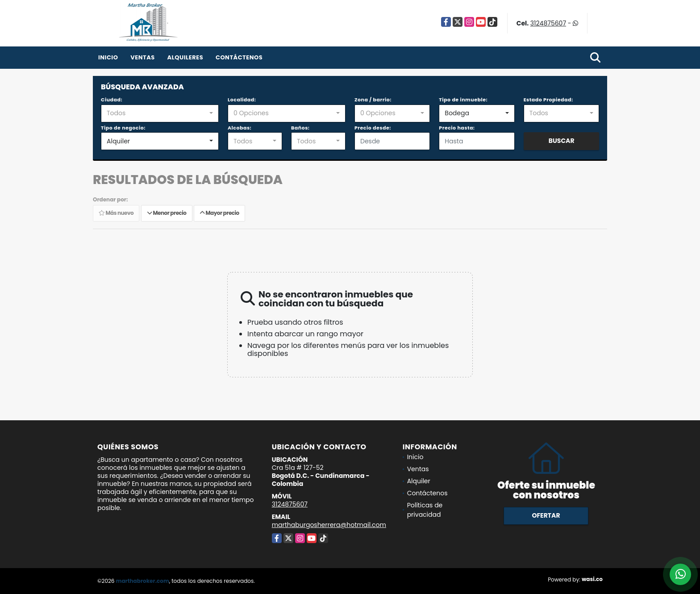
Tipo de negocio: (123, 128)
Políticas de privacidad (425, 510)
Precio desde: (373, 128)
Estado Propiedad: (548, 100)
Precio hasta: (457, 128)
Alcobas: (240, 128)
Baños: (300, 128)
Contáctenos (239, 57)
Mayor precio (219, 213)
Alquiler (419, 481)
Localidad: (242, 100)
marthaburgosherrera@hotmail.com (329, 525)
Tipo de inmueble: (463, 100)
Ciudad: (112, 100)
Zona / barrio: (373, 100)
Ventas (143, 57)
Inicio (108, 57)
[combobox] (160, 113)
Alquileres (185, 57)
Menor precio (167, 213)
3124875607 (548, 23)
